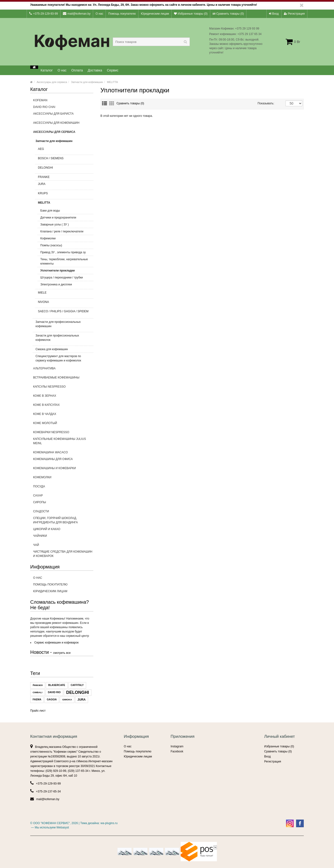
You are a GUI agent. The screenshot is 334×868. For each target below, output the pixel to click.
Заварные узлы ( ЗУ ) (55, 224)
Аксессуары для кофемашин (63, 124)
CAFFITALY (77, 685)
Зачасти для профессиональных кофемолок (63, 339)
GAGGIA (52, 700)
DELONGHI (64, 169)
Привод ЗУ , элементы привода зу (63, 252)
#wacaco (38, 685)
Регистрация (294, 14)
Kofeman (40, 100)
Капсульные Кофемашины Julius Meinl (63, 443)
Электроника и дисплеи (56, 284)
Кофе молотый (63, 425)
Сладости (41, 511)
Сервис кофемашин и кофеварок (56, 643)
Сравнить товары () (228, 14)
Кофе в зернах (63, 397)
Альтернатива (63, 370)
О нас (99, 14)
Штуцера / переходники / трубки (62, 278)
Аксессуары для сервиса (52, 82)
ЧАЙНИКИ (63, 537)
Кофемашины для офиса (63, 461)
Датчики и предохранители (58, 218)
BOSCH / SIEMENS (64, 160)
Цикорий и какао (47, 529)
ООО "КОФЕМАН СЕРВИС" (51, 823)
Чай (36, 545)
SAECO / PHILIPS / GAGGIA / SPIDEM (64, 313)
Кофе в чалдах (63, 415)
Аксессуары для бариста (63, 115)
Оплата (77, 70)
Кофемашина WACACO (51, 452)
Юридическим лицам (155, 14)
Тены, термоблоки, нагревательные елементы (64, 261)
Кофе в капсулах (63, 406)
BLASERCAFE (57, 685)
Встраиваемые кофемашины (63, 379)
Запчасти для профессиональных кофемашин (63, 325)
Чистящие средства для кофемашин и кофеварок (63, 554)
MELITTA (113, 82)
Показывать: (263, 103)
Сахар (38, 496)
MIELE (64, 294)
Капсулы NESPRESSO (63, 388)
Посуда (63, 488)
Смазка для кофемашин (52, 349)
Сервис (113, 70)
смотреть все (62, 653)
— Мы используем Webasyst (50, 827)
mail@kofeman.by (77, 14)
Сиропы (63, 504)
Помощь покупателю (122, 14)
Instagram (177, 746)
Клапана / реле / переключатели (62, 231)
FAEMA (37, 700)
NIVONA (64, 303)
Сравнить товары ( (130, 103)
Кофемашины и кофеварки (63, 470)
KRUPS (64, 195)
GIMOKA (67, 700)
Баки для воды (50, 211)
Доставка (95, 70)
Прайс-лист (38, 711)
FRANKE (44, 177)
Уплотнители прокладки (58, 271)
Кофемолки (48, 238)
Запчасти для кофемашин (87, 82)
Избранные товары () (191, 14)
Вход (274, 14)
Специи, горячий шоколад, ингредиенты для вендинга (55, 520)
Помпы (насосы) (51, 245)
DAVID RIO (54, 692)
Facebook (177, 751)
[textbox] (151, 42)
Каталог (47, 70)
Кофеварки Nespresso (51, 432)
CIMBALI (38, 692)
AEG (64, 150)
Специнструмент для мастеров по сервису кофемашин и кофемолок (58, 358)
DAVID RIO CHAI (44, 107)
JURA (64, 185)
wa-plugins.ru (109, 823)
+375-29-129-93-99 (44, 14)
